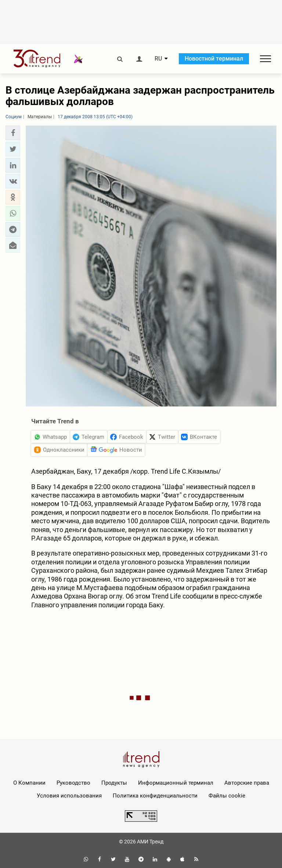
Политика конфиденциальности (155, 796)
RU (158, 59)
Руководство (73, 783)
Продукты (114, 783)
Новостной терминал (214, 59)
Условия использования (69, 796)
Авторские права (247, 783)
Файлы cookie (227, 796)
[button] (13, 133)
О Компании (29, 783)
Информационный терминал (176, 783)
